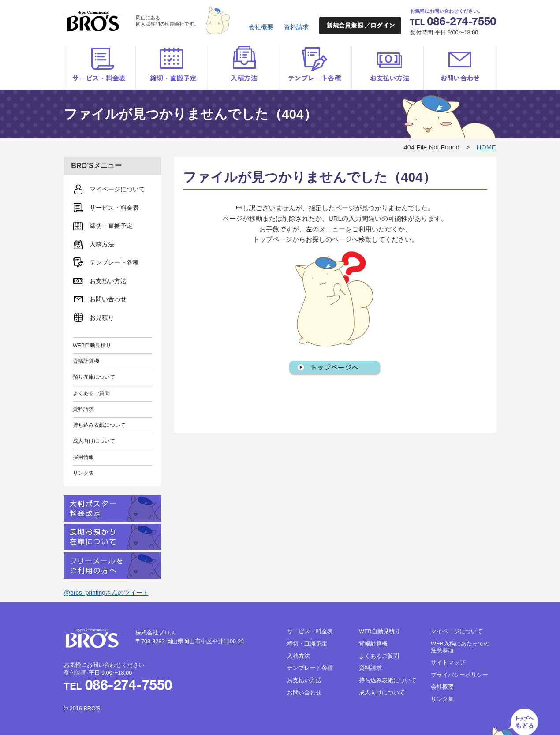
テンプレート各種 (315, 68)
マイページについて (457, 631)
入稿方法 (244, 68)
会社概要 (261, 27)
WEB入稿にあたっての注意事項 (460, 647)
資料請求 (296, 27)
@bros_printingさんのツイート (106, 593)
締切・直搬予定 (172, 68)
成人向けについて (94, 441)
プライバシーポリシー (459, 675)
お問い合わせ (460, 68)
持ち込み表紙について (99, 425)
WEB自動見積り (92, 345)
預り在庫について (94, 377)
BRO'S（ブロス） (93, 21)
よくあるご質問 (91, 393)
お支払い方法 (387, 68)
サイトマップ (448, 663)
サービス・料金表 (100, 68)
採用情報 (83, 457)
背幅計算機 (86, 361)
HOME (486, 147)
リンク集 (83, 473)
